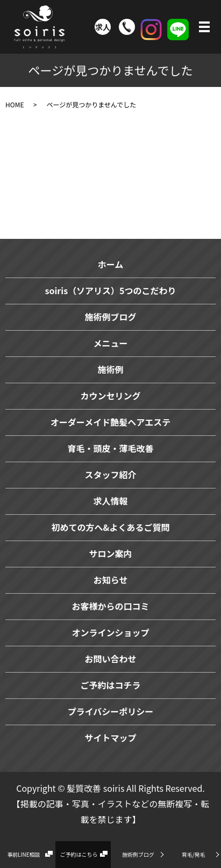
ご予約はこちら (79, 854)
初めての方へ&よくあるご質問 (111, 527)
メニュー (110, 343)
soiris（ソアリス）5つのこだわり (110, 290)
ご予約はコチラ (110, 685)
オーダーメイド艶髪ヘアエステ (110, 422)
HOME (15, 104)
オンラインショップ (110, 632)
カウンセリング (110, 396)
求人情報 (110, 501)
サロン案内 (110, 553)
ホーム (111, 264)
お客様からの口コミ (110, 606)
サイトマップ (110, 738)
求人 (103, 27)
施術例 (110, 369)
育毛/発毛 (194, 854)
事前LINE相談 (23, 854)
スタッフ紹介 (110, 475)
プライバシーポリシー (111, 711)
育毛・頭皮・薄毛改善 (110, 448)
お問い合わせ (110, 659)
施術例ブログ (138, 854)
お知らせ (111, 580)
